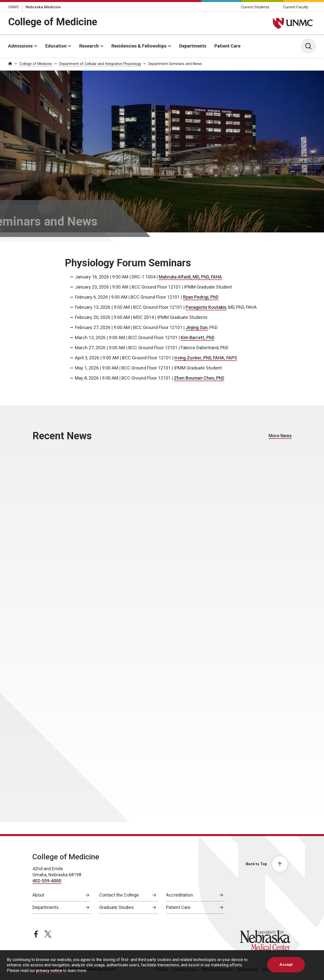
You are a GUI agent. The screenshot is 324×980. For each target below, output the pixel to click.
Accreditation (179, 895)
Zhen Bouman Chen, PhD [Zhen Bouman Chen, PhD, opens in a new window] (199, 378)
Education (56, 46)
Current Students (255, 7)
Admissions (20, 46)
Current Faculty (296, 7)
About (38, 895)
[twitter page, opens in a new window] (48, 934)
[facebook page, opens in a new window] (36, 934)
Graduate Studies (117, 907)
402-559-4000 (47, 881)
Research (89, 46)
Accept (286, 965)
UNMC (14, 7)
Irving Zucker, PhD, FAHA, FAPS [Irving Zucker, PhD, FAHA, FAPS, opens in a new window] (206, 358)
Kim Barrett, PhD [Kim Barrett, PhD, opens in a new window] (198, 337)
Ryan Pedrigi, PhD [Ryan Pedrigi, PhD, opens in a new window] (201, 297)
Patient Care (227, 46)
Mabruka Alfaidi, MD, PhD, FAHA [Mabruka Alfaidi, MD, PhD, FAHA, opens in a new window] (190, 277)
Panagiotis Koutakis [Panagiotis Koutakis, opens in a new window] (206, 307)
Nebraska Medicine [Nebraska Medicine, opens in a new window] (43, 7)
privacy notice (49, 971)
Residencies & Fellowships (139, 46)
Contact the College (119, 895)
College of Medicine (53, 22)
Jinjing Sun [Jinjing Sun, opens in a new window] (197, 327)
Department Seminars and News (175, 64)
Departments (193, 46)
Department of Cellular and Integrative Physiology (100, 64)
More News (280, 436)
